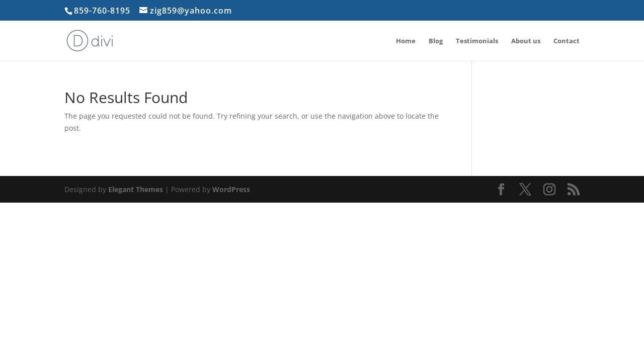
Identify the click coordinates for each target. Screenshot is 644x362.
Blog (436, 41)
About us (526, 41)
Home (406, 41)
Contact (567, 41)
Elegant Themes (136, 189)
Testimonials (477, 41)
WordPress (231, 189)
